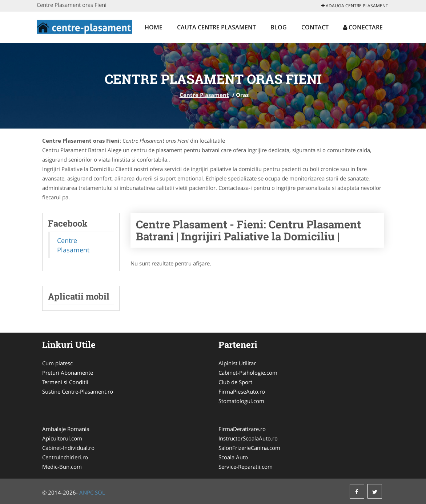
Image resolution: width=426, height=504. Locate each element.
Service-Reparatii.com (246, 467)
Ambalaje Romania (66, 429)
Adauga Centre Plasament (355, 6)
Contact (315, 27)
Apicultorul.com (62, 438)
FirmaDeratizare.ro (242, 429)
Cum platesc (57, 363)
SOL (100, 492)
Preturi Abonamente (68, 373)
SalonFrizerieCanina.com (249, 448)
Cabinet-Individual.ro (68, 448)
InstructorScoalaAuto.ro (248, 438)
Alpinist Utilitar (237, 363)
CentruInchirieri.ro (65, 457)
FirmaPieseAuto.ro (242, 391)
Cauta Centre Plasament (216, 27)
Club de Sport (235, 382)
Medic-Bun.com (62, 467)
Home (154, 27)
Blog (279, 27)
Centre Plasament (204, 95)
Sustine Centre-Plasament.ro (78, 391)
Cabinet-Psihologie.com (248, 373)
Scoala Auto (233, 457)
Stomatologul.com (241, 401)
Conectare (363, 27)
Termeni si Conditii (65, 382)
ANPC (86, 492)
